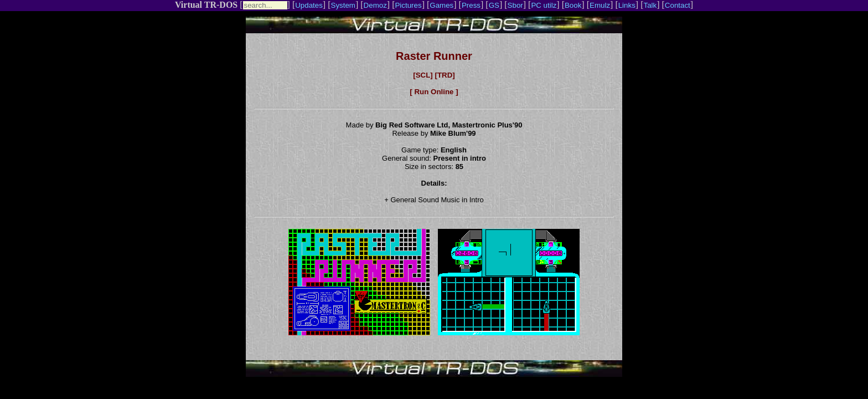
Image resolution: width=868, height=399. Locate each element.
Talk (650, 5)
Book (573, 5)
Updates (309, 5)
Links (627, 5)
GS (494, 5)
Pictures (408, 5)
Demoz (375, 5)
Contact (678, 5)
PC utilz (544, 5)
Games (441, 5)
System (343, 5)
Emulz (600, 5)
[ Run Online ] (434, 92)
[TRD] (445, 75)
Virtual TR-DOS (206, 5)
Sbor (515, 5)
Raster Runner (434, 56)
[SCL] (423, 75)
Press (471, 5)
